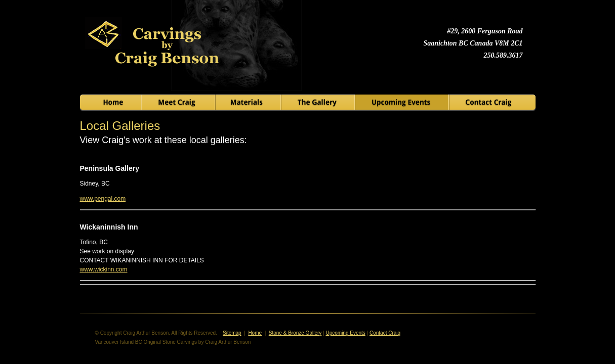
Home (255, 333)
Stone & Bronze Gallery (295, 333)
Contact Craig (385, 333)
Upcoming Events (345, 333)
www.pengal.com (103, 199)
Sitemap (232, 333)
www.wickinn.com (104, 269)
